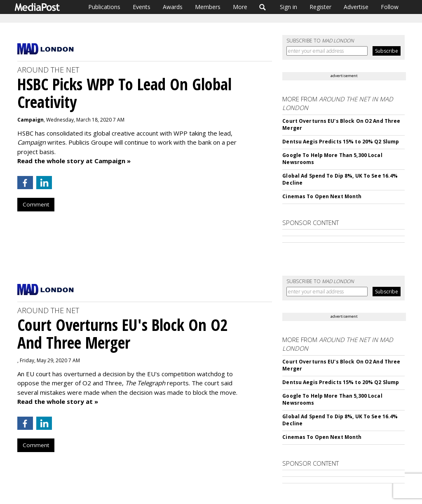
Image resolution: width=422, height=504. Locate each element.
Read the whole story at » (58, 401)
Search (263, 7)
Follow (390, 7)
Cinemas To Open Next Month (322, 196)
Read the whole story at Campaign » (74, 161)
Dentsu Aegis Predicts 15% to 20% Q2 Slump (341, 142)
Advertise (356, 7)
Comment (36, 204)
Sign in (288, 7)
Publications (104, 7)
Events (142, 7)
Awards (173, 7)
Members (208, 7)
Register (320, 7)
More (240, 7)
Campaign (30, 120)
